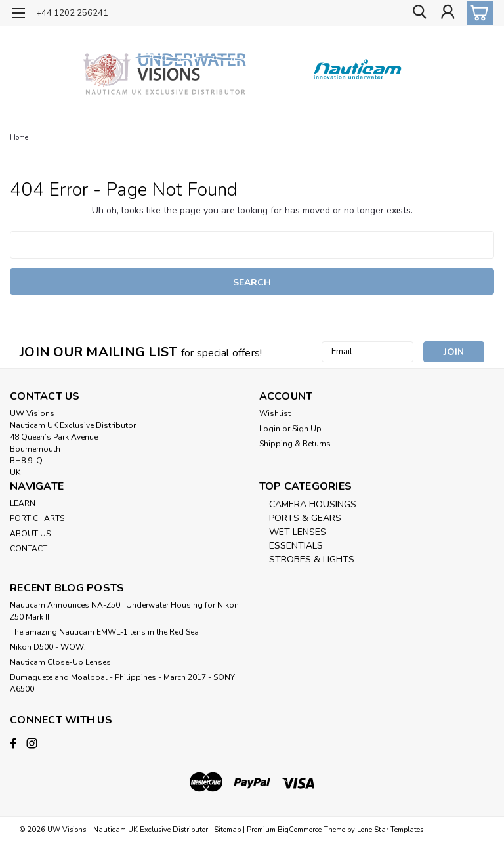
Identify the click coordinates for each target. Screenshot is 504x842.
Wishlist (275, 413)
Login (270, 429)
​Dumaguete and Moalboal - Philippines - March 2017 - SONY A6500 (122, 683)
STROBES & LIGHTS (312, 559)
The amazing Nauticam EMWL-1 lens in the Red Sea (104, 632)
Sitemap (227, 829)
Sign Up (307, 429)
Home (19, 137)
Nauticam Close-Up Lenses (60, 662)
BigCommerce (300, 829)
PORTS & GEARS (305, 518)
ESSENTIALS (296, 546)
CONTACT (29, 549)
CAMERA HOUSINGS (313, 504)
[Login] (448, 13)
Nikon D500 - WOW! (48, 647)
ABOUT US (30, 534)
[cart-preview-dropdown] (477, 13)
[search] (418, 13)
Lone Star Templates (390, 829)
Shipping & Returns (295, 444)
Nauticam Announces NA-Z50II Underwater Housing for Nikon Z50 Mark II (124, 611)
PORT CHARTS (37, 518)
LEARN (23, 503)
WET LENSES (298, 532)
